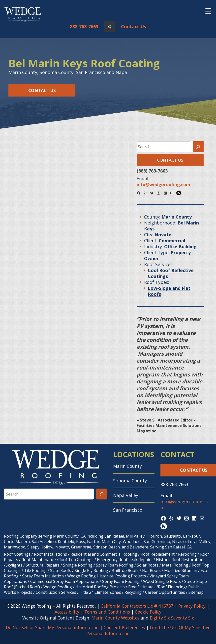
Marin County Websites (115, 618)
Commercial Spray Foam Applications (64, 581)
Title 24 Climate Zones (100, 592)
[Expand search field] (110, 27)
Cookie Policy (148, 612)
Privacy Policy (192, 606)
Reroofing (187, 554)
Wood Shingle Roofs (162, 581)
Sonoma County (130, 481)
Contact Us (134, 26)
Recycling (133, 592)
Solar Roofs (148, 565)
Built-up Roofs (125, 570)
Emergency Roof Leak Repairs (125, 560)
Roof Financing (172, 587)
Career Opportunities (165, 592)
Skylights (14, 565)
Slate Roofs (61, 570)
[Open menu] (208, 11)
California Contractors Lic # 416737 (137, 606)
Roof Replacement (158, 554)
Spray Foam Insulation (43, 576)
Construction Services (56, 592)
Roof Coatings (17, 554)
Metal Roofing (176, 565)
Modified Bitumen (181, 570)
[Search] (198, 147)
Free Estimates (142, 587)
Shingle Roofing (78, 565)
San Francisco (128, 510)
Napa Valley (126, 495)
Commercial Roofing (118, 554)
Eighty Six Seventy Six (172, 618)
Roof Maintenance (39, 560)
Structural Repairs (43, 565)
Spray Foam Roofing (115, 565)
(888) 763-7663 (152, 171)
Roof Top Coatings (76, 560)
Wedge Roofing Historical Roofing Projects (107, 576)
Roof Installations (50, 554)
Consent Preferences (124, 627)
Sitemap (196, 592)
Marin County (127, 466)
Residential (81, 554)
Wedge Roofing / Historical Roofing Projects (84, 587)
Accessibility (67, 612)
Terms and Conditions (107, 612)
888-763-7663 (84, 26)
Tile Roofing (35, 570)
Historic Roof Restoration (180, 560)
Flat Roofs (151, 570)
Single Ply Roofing (91, 570)
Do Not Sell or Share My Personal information (52, 627)
